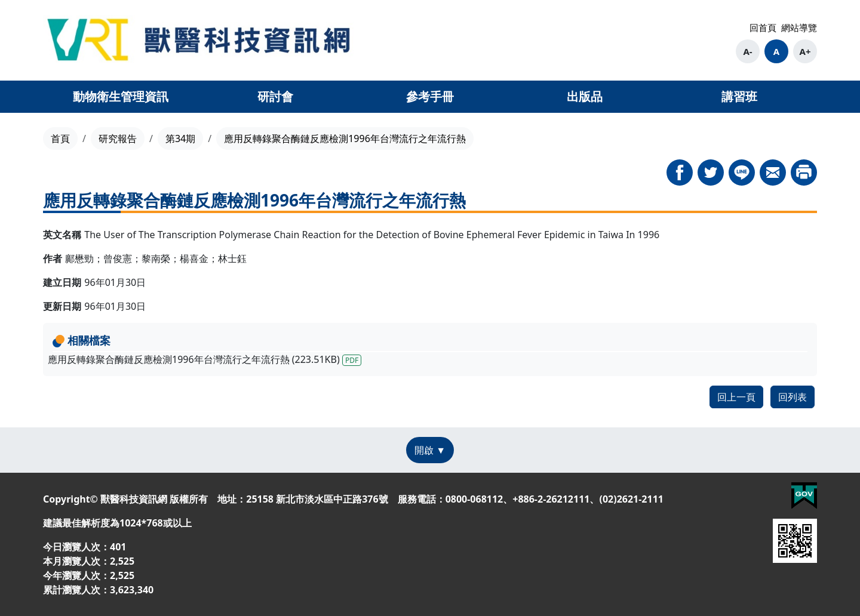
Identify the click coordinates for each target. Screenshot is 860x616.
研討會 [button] (275, 96)
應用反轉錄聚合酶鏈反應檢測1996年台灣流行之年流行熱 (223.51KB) (205, 359)
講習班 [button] (739, 96)
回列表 (793, 397)
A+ (805, 51)
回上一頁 (736, 397)
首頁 (60, 138)
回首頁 (763, 27)
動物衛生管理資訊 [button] (121, 96)
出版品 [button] (585, 96)
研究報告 (118, 138)
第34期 (180, 138)
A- (747, 51)
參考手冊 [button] (430, 96)
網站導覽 (799, 27)
